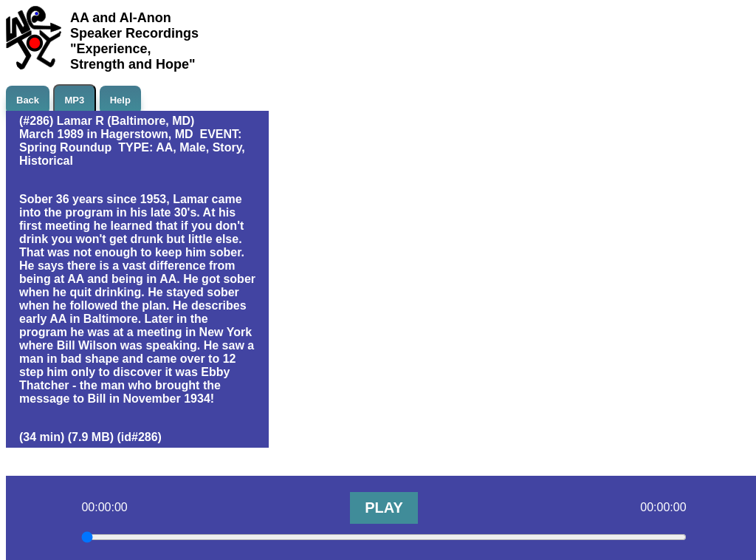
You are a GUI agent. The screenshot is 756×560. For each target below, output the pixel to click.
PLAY (384, 508)
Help (120, 100)
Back (28, 100)
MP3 (75, 100)
